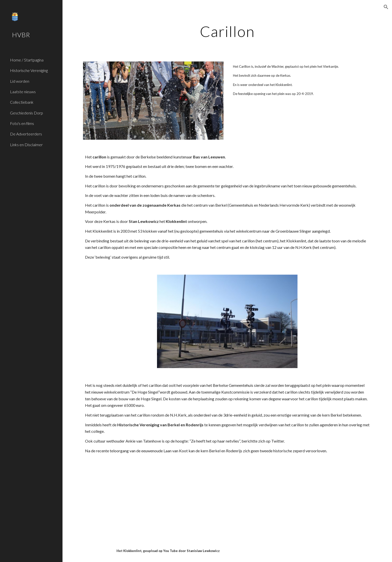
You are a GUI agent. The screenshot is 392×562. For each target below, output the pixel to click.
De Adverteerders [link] (26, 134)
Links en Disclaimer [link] (26, 145)
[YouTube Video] (215, 501)
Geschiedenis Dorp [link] (26, 113)
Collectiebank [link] (22, 102)
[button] (386, 7)
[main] (227, 31)
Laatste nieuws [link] (23, 92)
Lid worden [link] (20, 81)
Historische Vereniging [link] (29, 70)
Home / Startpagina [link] (27, 60)
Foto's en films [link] (22, 123)
